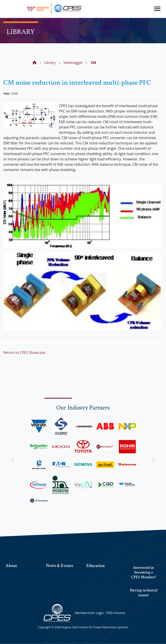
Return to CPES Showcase (24, 353)
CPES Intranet (115, 613)
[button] (12, 460)
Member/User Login (89, 613)
